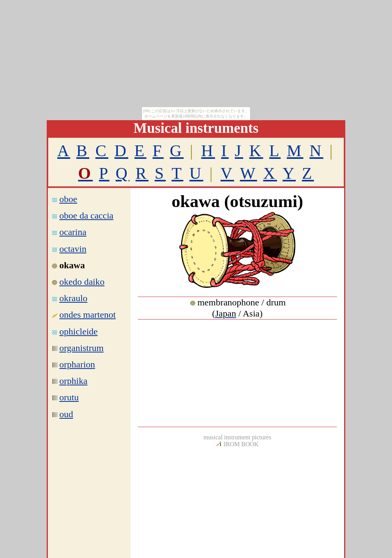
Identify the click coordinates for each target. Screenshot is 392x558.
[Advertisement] (237, 373)
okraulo (73, 298)
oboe (68, 199)
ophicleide (78, 331)
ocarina (73, 232)
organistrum (82, 348)
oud (66, 414)
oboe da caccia (86, 215)
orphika (73, 381)
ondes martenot (87, 315)
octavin (73, 249)
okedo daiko (82, 282)
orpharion (77, 364)
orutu (69, 397)
